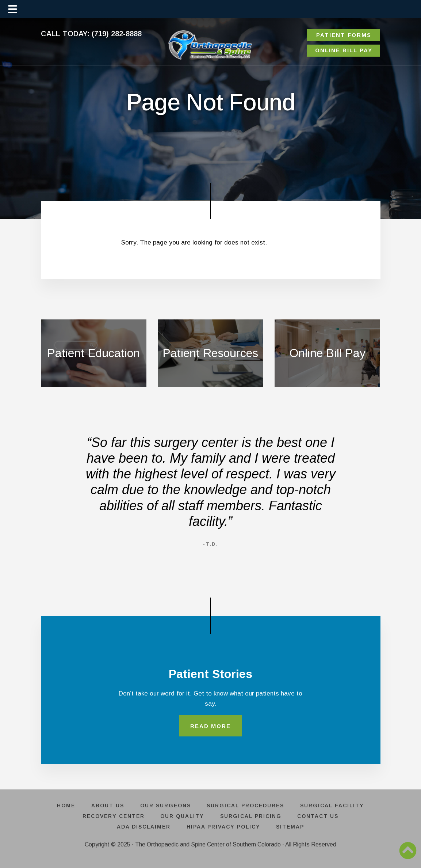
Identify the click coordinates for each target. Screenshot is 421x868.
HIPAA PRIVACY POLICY (223, 827)
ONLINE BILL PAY (344, 50)
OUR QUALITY (182, 816)
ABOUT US (107, 806)
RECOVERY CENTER (113, 816)
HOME (65, 806)
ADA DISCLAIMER (143, 827)
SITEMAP (291, 827)
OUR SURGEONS (166, 806)
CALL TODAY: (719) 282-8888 (91, 34)
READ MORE (210, 726)
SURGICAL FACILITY (333, 806)
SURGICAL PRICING (251, 816)
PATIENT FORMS (344, 35)
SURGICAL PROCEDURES (246, 806)
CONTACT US (319, 816)
